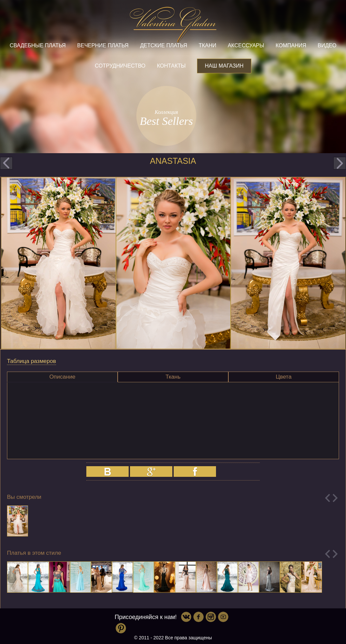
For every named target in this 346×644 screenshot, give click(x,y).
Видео (327, 45)
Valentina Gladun (173, 25)
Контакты (171, 66)
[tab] (62, 377)
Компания (291, 45)
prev (6, 163)
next (340, 163)
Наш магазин (224, 66)
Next (335, 498)
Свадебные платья (38, 45)
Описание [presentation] (62, 377)
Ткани (207, 45)
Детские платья (163, 45)
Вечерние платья (103, 45)
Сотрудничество (120, 66)
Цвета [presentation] (283, 377)
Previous (327, 498)
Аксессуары (246, 45)
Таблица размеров (31, 361)
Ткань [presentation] (173, 377)
